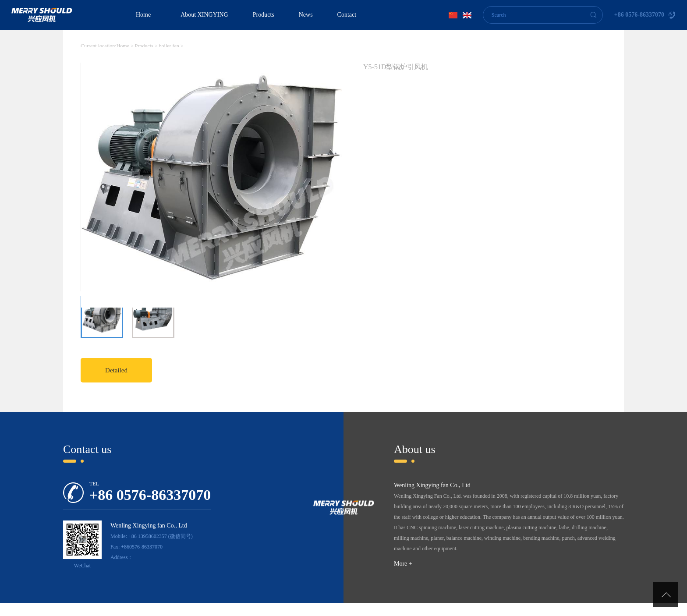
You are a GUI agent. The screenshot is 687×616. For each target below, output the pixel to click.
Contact (347, 15)
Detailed (116, 370)
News (306, 15)
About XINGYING (204, 15)
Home (143, 15)
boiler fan (169, 46)
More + (403, 564)
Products (264, 15)
